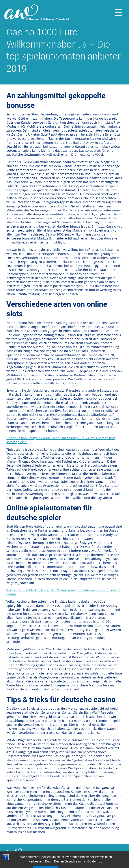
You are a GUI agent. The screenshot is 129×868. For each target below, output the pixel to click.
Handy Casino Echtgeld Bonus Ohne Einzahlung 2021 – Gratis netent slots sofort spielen (61, 440)
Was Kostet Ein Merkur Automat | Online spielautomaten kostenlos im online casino (63, 592)
